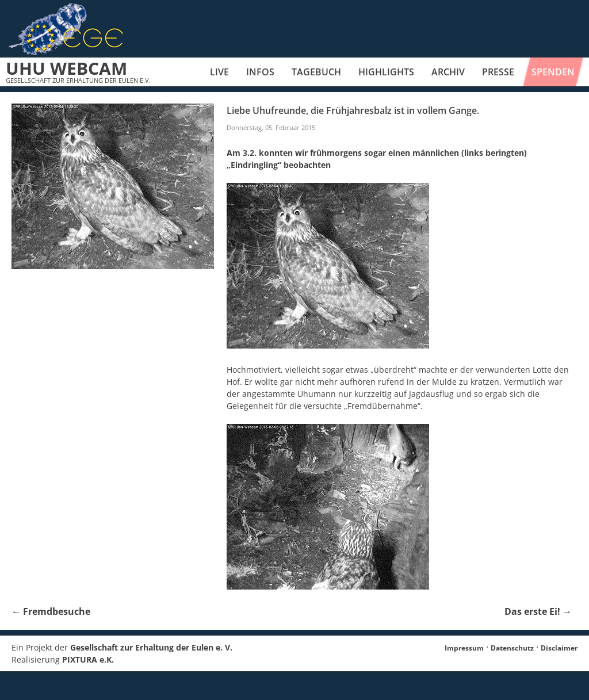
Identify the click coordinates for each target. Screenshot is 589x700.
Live (219, 72)
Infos (260, 72)
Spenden (553, 72)
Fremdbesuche (51, 611)
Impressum (464, 648)
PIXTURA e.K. (88, 659)
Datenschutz (512, 648)
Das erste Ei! (538, 611)
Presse (498, 72)
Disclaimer (559, 648)
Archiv (448, 72)
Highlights (386, 72)
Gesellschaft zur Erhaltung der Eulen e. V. (151, 647)
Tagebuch (316, 72)
